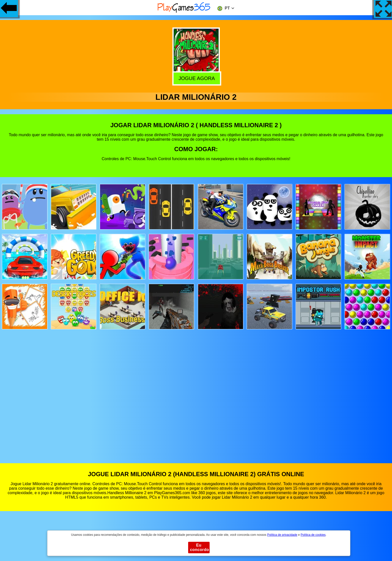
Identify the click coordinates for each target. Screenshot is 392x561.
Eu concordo (200, 547)
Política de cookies (313, 535)
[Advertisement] (196, 392)
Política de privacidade (282, 535)
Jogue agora (195, 78)
